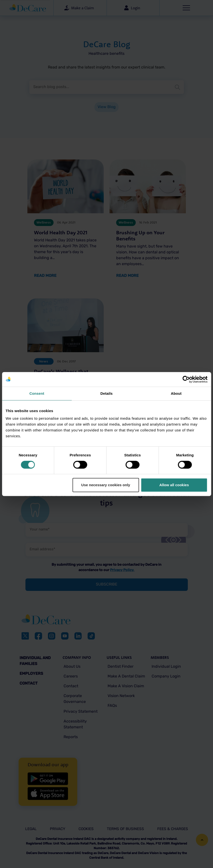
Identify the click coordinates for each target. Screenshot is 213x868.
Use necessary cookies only (106, 485)
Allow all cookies (174, 485)
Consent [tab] (37, 393)
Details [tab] (107, 393)
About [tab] (176, 393)
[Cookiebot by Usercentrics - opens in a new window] (186, 379)
